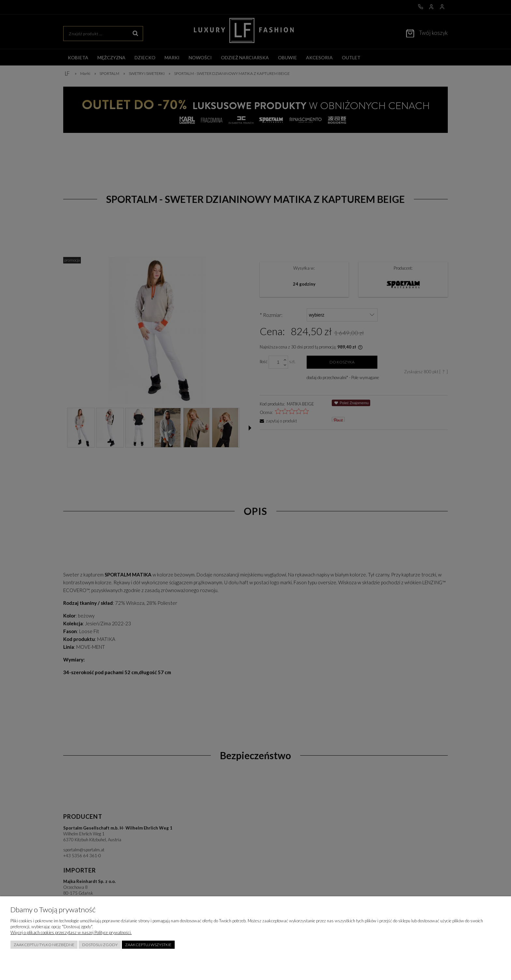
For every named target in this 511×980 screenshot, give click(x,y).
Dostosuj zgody (100, 945)
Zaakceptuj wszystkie (148, 945)
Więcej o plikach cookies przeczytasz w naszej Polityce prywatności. (71, 932)
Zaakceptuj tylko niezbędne (44, 945)
